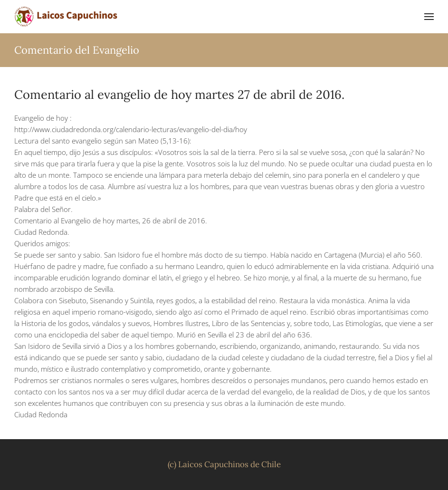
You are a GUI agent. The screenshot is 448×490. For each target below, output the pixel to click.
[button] (429, 17)
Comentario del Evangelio (77, 50)
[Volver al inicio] (67, 17)
